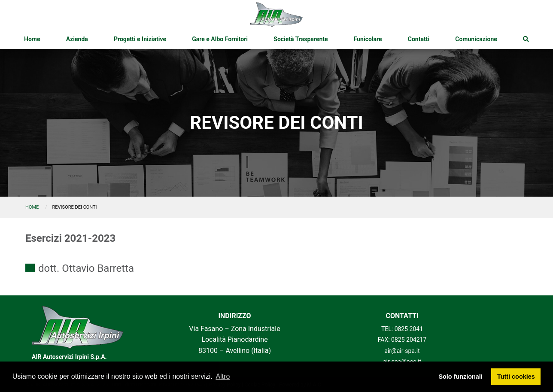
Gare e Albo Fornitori (220, 39)
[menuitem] (32, 39)
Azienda (77, 39)
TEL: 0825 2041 (402, 329)
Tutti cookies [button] (516, 377)
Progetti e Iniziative (140, 39)
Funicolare (368, 39)
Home (32, 39)
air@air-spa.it (402, 351)
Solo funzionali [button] (460, 377)
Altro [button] (223, 376)
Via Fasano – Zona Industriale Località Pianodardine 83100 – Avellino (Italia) (234, 340)
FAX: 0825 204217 (402, 340)
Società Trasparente (301, 39)
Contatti (419, 39)
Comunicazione (476, 39)
